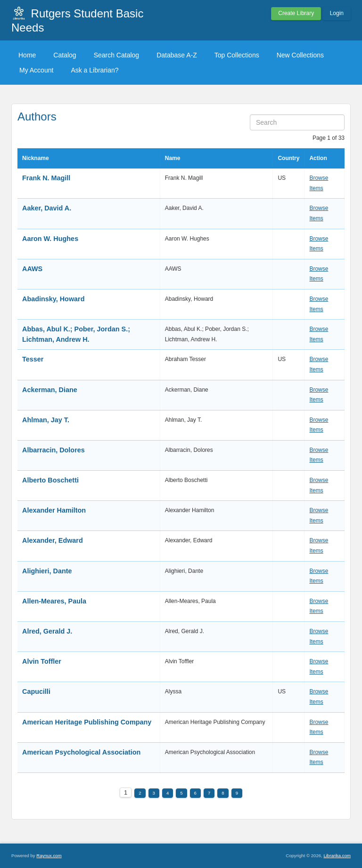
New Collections (300, 55)
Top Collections (237, 55)
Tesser (33, 359)
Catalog (65, 55)
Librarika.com (337, 856)
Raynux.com (49, 856)
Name (173, 158)
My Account (36, 70)
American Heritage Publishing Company (87, 722)
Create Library (296, 13)
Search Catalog (117, 55)
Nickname (36, 158)
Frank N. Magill (46, 178)
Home (27, 55)
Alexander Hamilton (54, 510)
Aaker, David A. (47, 208)
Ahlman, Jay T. (46, 420)
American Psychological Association (81, 752)
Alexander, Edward (53, 540)
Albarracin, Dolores (53, 450)
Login (337, 13)
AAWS (32, 269)
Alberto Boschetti (50, 480)
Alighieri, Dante (47, 571)
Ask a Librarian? (95, 70)
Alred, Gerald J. (47, 631)
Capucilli (36, 691)
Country (288, 158)
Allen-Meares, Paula (54, 601)
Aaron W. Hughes (50, 239)
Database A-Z (177, 55)
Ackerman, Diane (50, 390)
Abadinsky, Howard (53, 299)
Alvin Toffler (42, 661)
